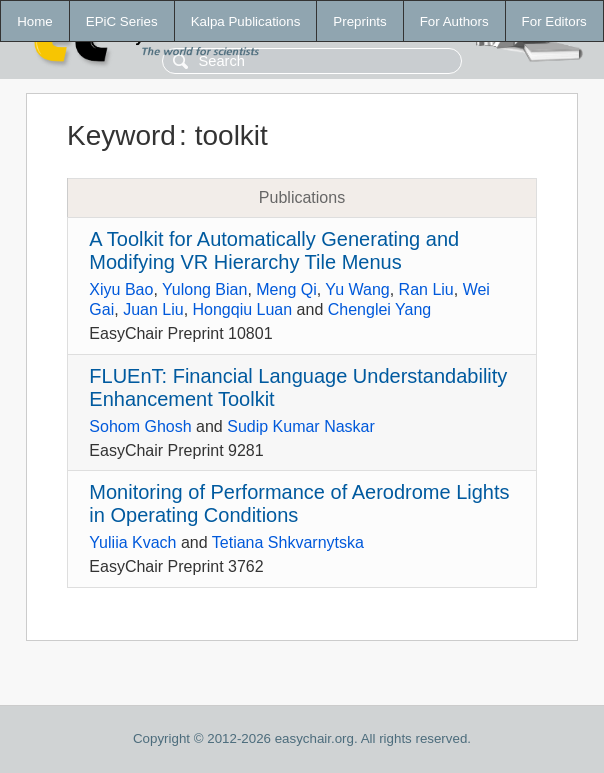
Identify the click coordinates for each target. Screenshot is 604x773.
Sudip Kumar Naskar (301, 426)
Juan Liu (153, 309)
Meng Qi (286, 289)
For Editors (554, 21)
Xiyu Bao (121, 289)
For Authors (454, 21)
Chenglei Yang (380, 309)
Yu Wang (357, 289)
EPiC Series (122, 21)
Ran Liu (426, 289)
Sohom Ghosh (140, 426)
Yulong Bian (204, 289)
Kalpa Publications (246, 21)
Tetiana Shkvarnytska (288, 542)
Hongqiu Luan (243, 309)
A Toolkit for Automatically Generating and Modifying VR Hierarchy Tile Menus (274, 250)
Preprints (359, 21)
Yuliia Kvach (132, 542)
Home (35, 21)
